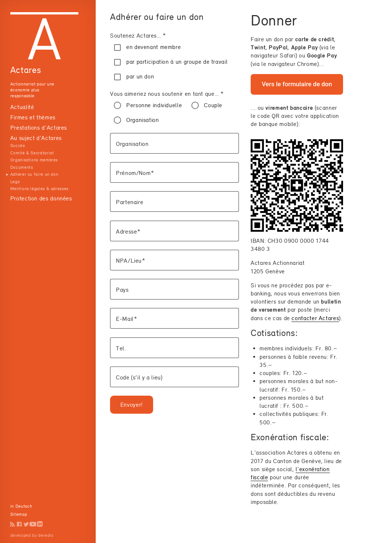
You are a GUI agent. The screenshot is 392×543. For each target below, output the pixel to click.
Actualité (22, 107)
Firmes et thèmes (33, 117)
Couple (213, 105)
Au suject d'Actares (36, 138)
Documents (22, 167)
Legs (15, 182)
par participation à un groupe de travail (177, 62)
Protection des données (41, 198)
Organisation (143, 120)
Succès (18, 146)
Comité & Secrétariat (32, 153)
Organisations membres (34, 160)
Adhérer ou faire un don (34, 174)
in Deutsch (21, 506)
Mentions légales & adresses (39, 189)
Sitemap (19, 514)
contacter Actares (315, 318)
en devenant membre (153, 47)
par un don (140, 76)
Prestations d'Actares (39, 128)
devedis (45, 535)
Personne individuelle (154, 105)
